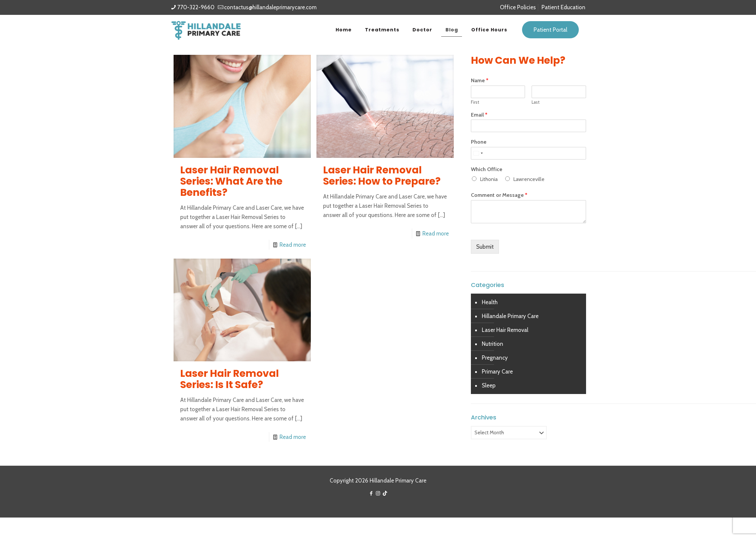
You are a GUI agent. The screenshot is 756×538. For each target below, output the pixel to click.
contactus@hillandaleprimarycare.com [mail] (270, 7)
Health (490, 302)
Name (480, 80)
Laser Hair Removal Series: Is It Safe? (230, 379)
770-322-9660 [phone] (196, 7)
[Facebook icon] (371, 493)
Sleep (489, 385)
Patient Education (563, 7)
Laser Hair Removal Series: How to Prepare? (382, 176)
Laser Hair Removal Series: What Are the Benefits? (231, 181)
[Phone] (528, 153)
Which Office (487, 169)
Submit (485, 247)
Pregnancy (495, 358)
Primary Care (497, 372)
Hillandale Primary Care (510, 316)
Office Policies (518, 7)
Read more (293, 245)
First (475, 102)
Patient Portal (550, 30)
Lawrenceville (529, 179)
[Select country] (478, 153)
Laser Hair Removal (505, 330)
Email (479, 115)
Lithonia (489, 179)
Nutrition (493, 344)
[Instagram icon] (378, 493)
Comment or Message (499, 195)
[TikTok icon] (385, 493)
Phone (479, 142)
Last (536, 102)
